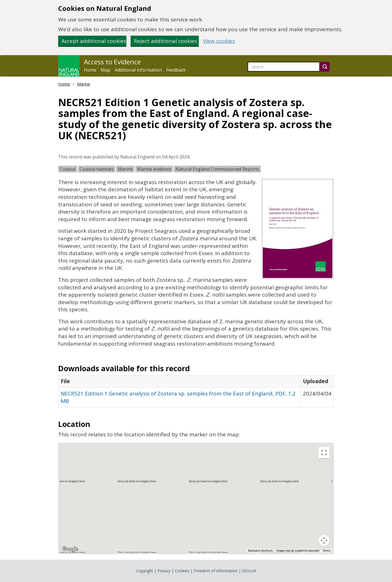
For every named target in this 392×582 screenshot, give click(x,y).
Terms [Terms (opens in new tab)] (327, 551)
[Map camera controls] (324, 541)
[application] (196, 498)
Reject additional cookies (166, 41)
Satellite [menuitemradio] (95, 452)
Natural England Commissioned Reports (217, 169)
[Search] (325, 67)
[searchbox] (284, 67)
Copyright (144, 571)
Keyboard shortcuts (260, 551)
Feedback (176, 70)
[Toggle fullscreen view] (324, 453)
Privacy (164, 571)
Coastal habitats (97, 169)
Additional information (138, 70)
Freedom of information (216, 571)
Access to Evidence (112, 62)
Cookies (182, 571)
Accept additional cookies (94, 41)
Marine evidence (154, 169)
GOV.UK (249, 571)
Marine (84, 84)
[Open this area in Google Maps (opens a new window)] (70, 549)
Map (106, 70)
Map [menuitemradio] (72, 452)
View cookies (219, 41)
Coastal (68, 169)
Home (90, 70)
